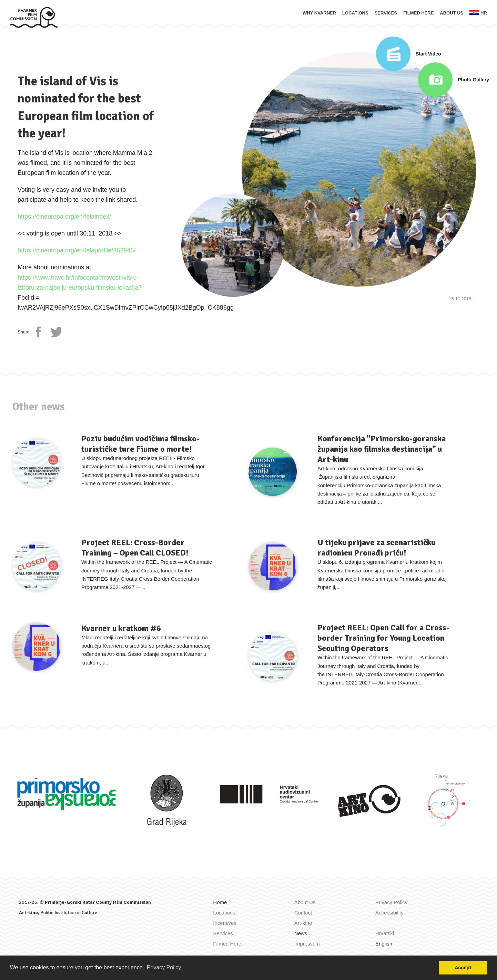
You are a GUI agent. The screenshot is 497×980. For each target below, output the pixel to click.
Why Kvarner (319, 13)
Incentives (225, 923)
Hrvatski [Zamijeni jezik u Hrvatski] (385, 933)
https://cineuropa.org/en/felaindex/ (64, 217)
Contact (303, 913)
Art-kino (28, 913)
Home (220, 902)
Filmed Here (418, 13)
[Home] (34, 17)
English (384, 944)
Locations (355, 13)
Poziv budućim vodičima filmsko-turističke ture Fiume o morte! (140, 444)
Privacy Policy (391, 902)
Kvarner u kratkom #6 (121, 628)
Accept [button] (463, 968)
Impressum (307, 944)
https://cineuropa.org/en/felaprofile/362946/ (77, 250)
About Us (452, 13)
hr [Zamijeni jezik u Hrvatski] (478, 13)
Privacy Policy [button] (164, 967)
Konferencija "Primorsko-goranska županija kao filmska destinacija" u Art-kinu (382, 449)
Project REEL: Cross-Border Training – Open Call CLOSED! (135, 548)
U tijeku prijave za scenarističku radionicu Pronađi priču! (376, 548)
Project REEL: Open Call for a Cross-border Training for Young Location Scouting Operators (383, 638)
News (301, 933)
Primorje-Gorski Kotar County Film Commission (98, 902)
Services (386, 13)
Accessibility (389, 913)
